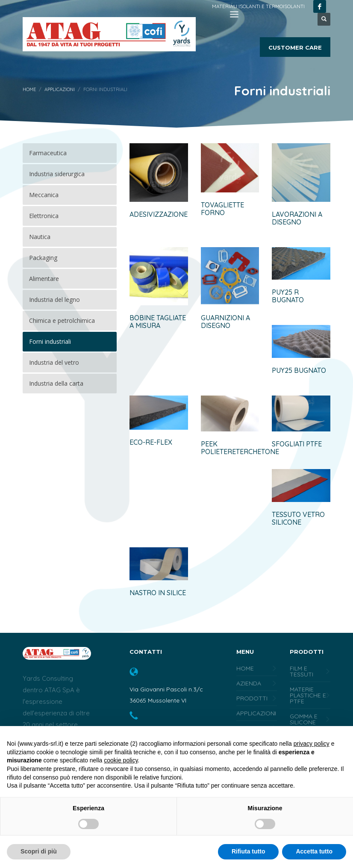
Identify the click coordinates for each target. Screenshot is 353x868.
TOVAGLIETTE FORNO (222, 209)
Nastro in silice (158, 593)
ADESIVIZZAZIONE (159, 214)
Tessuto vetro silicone (298, 518)
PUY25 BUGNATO (299, 370)
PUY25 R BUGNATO (288, 296)
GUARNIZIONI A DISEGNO (225, 322)
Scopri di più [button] (39, 851)
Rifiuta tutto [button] (249, 851)
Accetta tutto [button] (314, 851)
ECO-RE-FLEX (151, 442)
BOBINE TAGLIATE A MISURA (158, 322)
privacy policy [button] (312, 744)
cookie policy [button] (121, 760)
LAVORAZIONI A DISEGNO (297, 218)
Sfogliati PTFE (297, 444)
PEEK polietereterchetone (240, 448)
